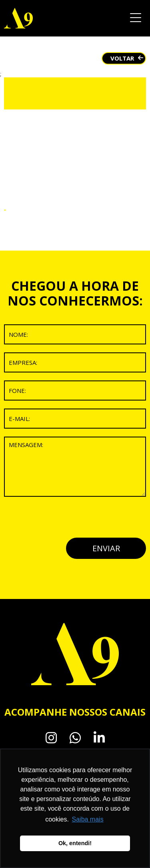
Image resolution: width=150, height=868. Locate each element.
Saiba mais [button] (88, 819)
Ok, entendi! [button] (75, 843)
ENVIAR (106, 548)
